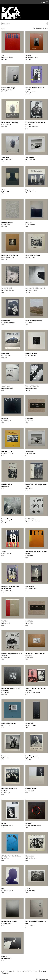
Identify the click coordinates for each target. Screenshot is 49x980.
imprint (19, 971)
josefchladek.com (43, 979)
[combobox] (25, 24)
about (24, 971)
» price (46, 28)
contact (30, 971)
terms (35, 971)
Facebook (42, 971)
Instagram (5, 973)
